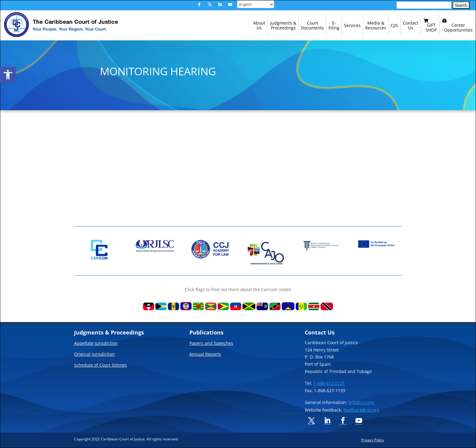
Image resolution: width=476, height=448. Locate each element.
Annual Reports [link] (205, 355)
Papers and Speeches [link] (211, 344)
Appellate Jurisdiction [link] (96, 344)
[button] (199, 5)
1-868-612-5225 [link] (329, 383)
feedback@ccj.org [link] (361, 410)
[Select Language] (256, 4)
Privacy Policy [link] (373, 440)
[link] (8, 75)
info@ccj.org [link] (361, 402)
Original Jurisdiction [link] (94, 355)
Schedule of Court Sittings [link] (100, 365)
